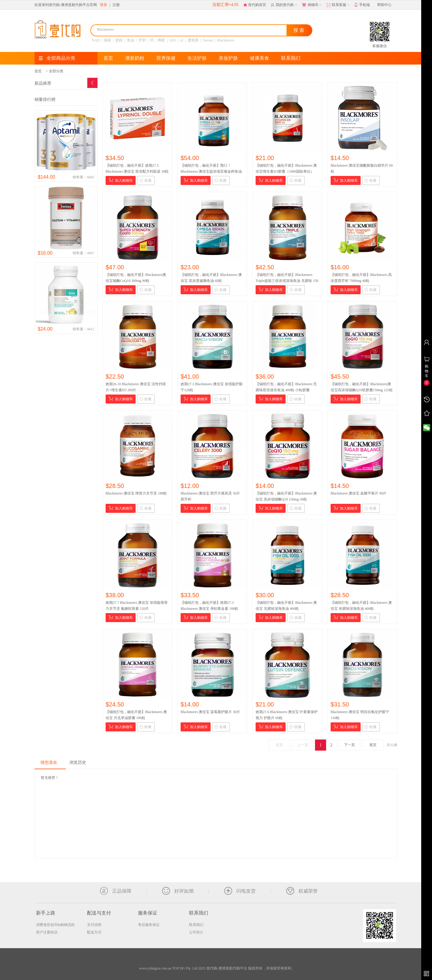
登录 (103, 5)
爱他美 (193, 40)
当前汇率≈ (225, 5)
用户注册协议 (47, 932)
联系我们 (291, 58)
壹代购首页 (255, 5)
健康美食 (259, 58)
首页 (108, 58)
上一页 (303, 745)
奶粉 (119, 40)
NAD (96, 40)
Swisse (208, 40)
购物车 (312, 5)
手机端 (362, 5)
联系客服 (339, 5)
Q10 (173, 40)
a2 (182, 40)
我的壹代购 (285, 5)
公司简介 (196, 932)
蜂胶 (161, 40)
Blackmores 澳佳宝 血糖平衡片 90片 (358, 493)
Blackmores (226, 40)
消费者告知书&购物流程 (55, 925)
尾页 (373, 745)
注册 (116, 5)
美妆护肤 (228, 58)
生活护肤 (197, 58)
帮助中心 (384, 5)
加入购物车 (121, 180)
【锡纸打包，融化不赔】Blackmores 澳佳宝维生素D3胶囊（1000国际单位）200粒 (286, 171)
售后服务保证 (149, 925)
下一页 (349, 745)
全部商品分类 (57, 58)
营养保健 (166, 58)
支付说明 (94, 925)
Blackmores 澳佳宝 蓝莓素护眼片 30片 (210, 712)
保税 (107, 40)
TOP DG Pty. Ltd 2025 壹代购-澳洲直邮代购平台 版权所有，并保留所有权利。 (233, 968)
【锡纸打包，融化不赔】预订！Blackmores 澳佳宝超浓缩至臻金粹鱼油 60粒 (211, 171)
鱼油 (130, 40)
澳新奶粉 (135, 58)
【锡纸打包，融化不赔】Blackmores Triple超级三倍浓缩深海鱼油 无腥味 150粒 (287, 281)
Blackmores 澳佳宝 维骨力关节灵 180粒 (136, 493)
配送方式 (94, 932)
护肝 (142, 40)
